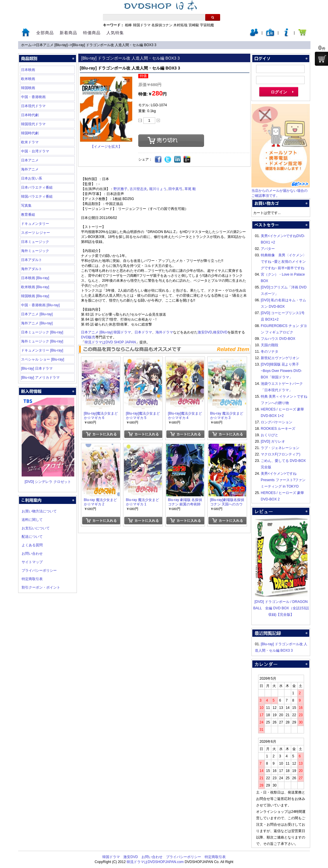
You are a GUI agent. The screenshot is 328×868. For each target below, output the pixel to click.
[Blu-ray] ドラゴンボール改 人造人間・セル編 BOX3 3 (114, 45)
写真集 (26, 206)
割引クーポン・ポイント (41, 587)
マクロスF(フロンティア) (280, 454)
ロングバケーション (277, 422)
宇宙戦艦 (207, 25)
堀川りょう (158, 189)
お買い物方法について (39, 511)
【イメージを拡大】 (106, 147)
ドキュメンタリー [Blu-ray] (42, 350)
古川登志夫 (138, 189)
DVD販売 (88, 337)
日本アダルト (32, 260)
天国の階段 (270, 345)
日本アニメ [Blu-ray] (52, 45)
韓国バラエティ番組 (37, 196)
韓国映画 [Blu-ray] (35, 296)
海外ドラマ (164, 332)
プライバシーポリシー (39, 570)
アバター (268, 249)
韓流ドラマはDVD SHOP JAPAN (110, 342)
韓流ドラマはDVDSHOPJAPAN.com (155, 862)
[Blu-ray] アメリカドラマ (40, 378)
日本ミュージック (35, 242)
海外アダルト (32, 269)
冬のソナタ (270, 352)
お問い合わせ (32, 554)
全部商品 (45, 33)
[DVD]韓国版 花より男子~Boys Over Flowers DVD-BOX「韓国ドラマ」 (281, 371)
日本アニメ (30, 160)
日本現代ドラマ (33, 106)
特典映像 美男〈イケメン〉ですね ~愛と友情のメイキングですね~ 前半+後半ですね (284, 262)
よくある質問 (32, 545)
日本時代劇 (30, 115)
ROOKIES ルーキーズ (278, 429)
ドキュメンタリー (35, 224)
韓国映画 (28, 88)
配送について (32, 537)
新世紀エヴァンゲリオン (280, 358)
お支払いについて (36, 528)
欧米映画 (28, 79)
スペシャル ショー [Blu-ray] (43, 359)
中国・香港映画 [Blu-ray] (40, 305)
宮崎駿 (194, 25)
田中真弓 (175, 189)
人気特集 (115, 33)
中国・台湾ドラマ (35, 151)
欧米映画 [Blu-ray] (35, 287)
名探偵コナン (162, 25)
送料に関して (32, 520)
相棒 (128, 25)
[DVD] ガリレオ (273, 441)
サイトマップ (32, 562)
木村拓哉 (180, 25)
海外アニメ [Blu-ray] (37, 323)
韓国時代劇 (30, 133)
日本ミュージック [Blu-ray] (42, 332)
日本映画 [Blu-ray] (35, 278)
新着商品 (68, 33)
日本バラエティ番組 (37, 187)
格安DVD (220, 332)
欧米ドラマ (30, 142)
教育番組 (28, 215)
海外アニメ (30, 169)
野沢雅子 (120, 189)
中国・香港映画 (33, 97)
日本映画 (28, 70)
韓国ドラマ (142, 25)
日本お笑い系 (32, 178)
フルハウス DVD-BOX (278, 339)
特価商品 (92, 33)
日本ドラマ (143, 332)
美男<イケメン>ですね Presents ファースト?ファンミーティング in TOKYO (283, 480)
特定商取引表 (32, 579)
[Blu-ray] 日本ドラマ (37, 368)
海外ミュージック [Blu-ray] (42, 341)
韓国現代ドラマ (33, 124)
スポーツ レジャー (36, 233)
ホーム (26, 45)
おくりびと (270, 435)
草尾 (188, 189)
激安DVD (205, 332)
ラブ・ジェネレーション (280, 448)
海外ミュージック (35, 251)
